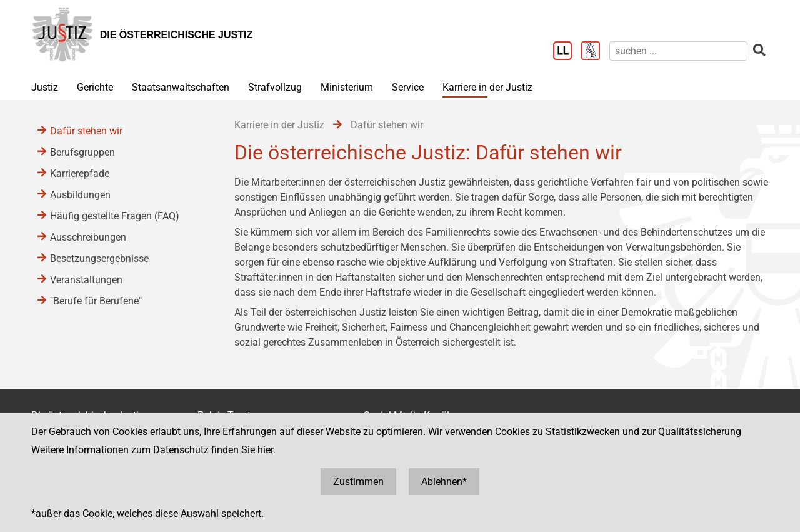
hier (265, 450)
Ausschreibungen (88, 237)
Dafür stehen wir (86, 131)
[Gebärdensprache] (595, 52)
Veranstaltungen (86, 280)
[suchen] (678, 51)
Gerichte (95, 87)
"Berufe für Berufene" (96, 301)
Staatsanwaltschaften (181, 87)
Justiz (45, 87)
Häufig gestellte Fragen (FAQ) (115, 216)
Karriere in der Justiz (487, 87)
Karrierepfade (80, 173)
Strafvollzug (275, 87)
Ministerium (347, 87)
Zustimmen (358, 482)
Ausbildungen (80, 195)
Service (408, 87)
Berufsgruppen (82, 152)
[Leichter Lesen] (567, 52)
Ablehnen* (444, 482)
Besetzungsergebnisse (99, 258)
